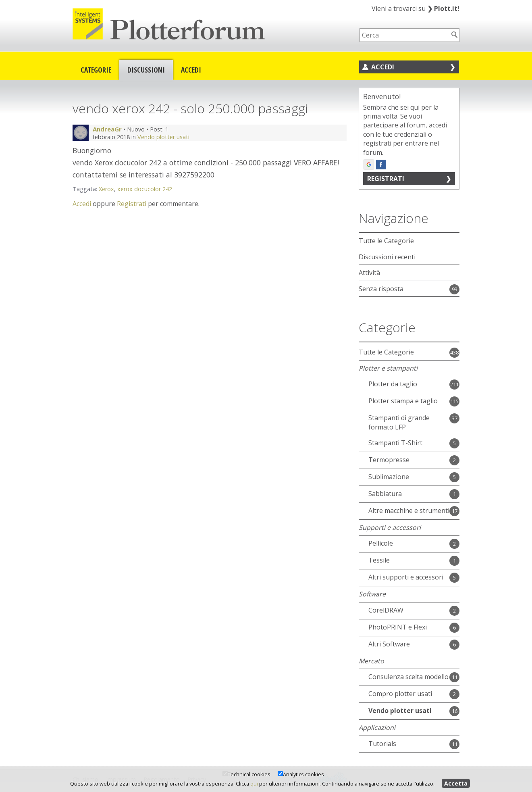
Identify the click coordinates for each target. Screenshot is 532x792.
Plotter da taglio (393, 384)
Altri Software (389, 644)
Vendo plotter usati (163, 137)
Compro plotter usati (400, 694)
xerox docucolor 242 (145, 189)
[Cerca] (455, 35)
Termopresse (389, 460)
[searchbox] (404, 35)
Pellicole (381, 543)
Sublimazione (389, 477)
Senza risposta (381, 289)
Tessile (379, 560)
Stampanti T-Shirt (395, 443)
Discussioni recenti (387, 257)
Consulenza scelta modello (408, 677)
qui (254, 784)
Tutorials (382, 744)
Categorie (96, 70)
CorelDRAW (386, 610)
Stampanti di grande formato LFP (399, 422)
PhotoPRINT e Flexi (398, 627)
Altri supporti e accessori (406, 577)
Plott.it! (443, 8)
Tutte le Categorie (386, 241)
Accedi (191, 70)
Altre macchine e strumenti (409, 511)
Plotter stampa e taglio (403, 401)
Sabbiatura (385, 494)
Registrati (132, 204)
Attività (369, 273)
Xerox (106, 189)
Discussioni (146, 70)
